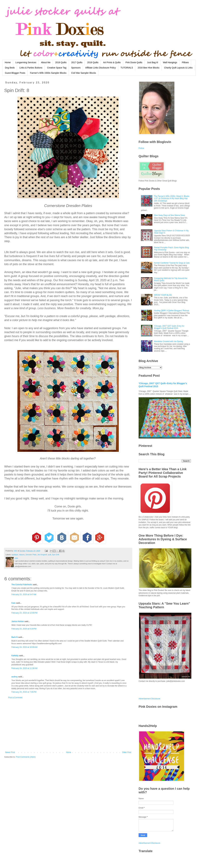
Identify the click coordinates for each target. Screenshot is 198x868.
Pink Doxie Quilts (134, 62)
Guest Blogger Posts (15, 73)
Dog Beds (10, 68)
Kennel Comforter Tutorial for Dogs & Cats (172, 263)
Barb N (14, 637)
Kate (13, 603)
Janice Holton (18, 621)
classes (22, 555)
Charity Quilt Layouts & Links (178, 68)
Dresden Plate (31, 555)
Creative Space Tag (57, 68)
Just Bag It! (153, 62)
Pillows (185, 62)
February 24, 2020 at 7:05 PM (24, 692)
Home (8, 62)
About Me (46, 62)
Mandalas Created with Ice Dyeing (168, 341)
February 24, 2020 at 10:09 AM (24, 647)
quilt (50, 555)
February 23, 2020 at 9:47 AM (24, 594)
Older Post (127, 752)
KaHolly (15, 656)
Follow (141, 148)
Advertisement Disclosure (149, 699)
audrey (14, 677)
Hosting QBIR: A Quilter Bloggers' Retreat (171, 311)
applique (15, 555)
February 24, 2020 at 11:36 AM (24, 668)
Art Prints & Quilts (112, 62)
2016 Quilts (61, 62)
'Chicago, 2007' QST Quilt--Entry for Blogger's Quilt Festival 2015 (169, 327)
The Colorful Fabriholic (22, 585)
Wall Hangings (170, 62)
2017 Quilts (77, 62)
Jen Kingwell (42, 555)
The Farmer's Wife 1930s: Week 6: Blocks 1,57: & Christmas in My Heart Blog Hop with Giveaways (172, 198)
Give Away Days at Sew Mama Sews (170, 215)
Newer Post (10, 752)
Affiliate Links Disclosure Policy (101, 68)
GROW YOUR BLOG (163, 295)
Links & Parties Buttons (31, 68)
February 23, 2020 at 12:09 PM (24, 613)
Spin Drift (56, 555)
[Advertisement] (68, 725)
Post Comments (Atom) (26, 757)
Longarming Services (26, 62)
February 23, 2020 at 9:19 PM (24, 629)
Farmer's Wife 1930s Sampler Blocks (48, 73)
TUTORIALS (127, 68)
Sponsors (76, 68)
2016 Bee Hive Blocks (148, 68)
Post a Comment (15, 698)
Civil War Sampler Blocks (84, 73)
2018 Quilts (93, 62)
